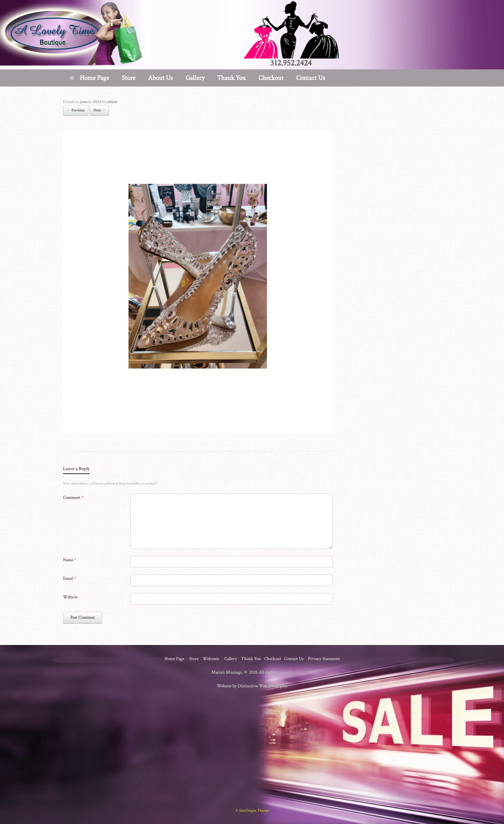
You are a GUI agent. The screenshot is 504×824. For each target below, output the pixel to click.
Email (70, 579)
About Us (160, 78)
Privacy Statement (324, 659)
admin (112, 102)
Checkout (271, 78)
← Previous (76, 110)
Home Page (89, 78)
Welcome (211, 659)
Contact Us (311, 78)
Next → (99, 110)
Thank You (231, 78)
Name (70, 560)
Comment (73, 498)
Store (129, 78)
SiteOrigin (248, 811)
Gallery (195, 78)
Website (70, 597)
